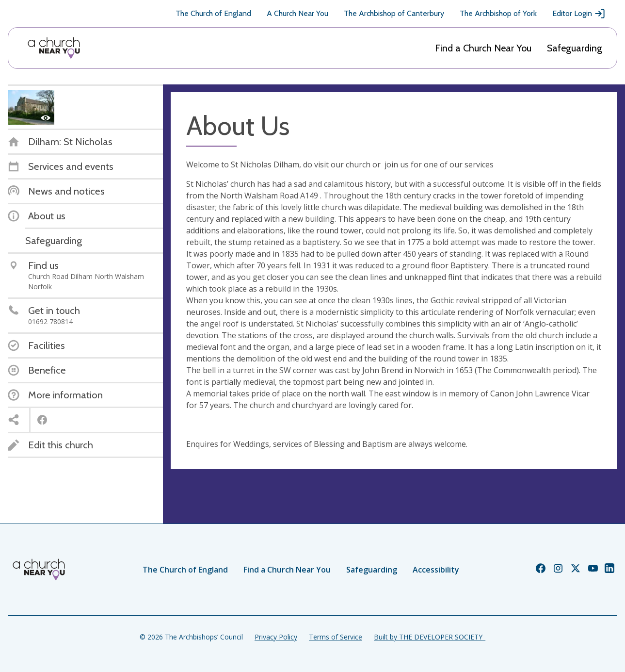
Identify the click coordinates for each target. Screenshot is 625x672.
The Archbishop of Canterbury (394, 13)
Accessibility (436, 570)
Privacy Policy (276, 637)
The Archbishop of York (498, 13)
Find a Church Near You (483, 48)
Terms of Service (336, 637)
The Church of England (213, 13)
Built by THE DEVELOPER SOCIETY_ (430, 637)
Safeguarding (575, 48)
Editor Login (579, 14)
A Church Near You (297, 13)
